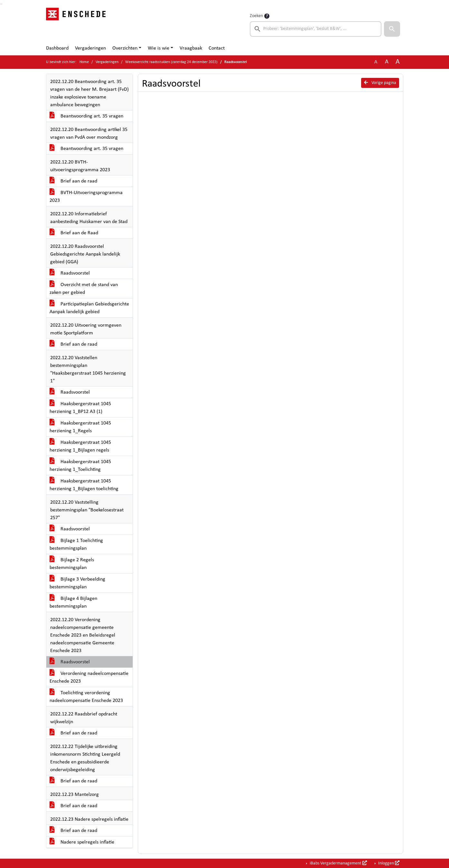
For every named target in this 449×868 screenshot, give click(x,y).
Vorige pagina (380, 83)
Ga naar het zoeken (1, 4)
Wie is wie (159, 48)
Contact (217, 48)
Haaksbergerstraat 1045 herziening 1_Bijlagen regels (80, 446)
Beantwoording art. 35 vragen (86, 116)
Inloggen (388, 863)
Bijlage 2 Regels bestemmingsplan (72, 564)
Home (84, 62)
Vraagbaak (191, 48)
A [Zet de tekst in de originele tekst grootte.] (376, 62)
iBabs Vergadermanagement (338, 863)
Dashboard (57, 48)
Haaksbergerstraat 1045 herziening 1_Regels (80, 427)
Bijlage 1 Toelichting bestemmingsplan (76, 545)
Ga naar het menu (2, 4)
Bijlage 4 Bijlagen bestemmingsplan (73, 602)
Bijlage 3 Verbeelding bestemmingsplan (77, 583)
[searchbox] (316, 29)
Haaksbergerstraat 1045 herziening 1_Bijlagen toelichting (84, 485)
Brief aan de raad (73, 181)
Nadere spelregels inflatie (82, 842)
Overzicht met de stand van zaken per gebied (84, 289)
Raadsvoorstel (70, 273)
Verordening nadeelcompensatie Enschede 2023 (89, 677)
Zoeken (256, 16)
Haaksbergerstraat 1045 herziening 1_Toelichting (80, 466)
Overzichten (125, 48)
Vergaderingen (90, 48)
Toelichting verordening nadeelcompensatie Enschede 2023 (86, 697)
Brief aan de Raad (74, 233)
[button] (392, 29)
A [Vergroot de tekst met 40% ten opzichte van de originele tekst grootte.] (398, 62)
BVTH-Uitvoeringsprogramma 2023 (86, 197)
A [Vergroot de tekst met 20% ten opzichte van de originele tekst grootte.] (387, 62)
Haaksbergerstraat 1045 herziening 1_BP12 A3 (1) (80, 408)
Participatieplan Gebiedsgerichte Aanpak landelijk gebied (89, 308)
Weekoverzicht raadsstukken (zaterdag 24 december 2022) (171, 62)
